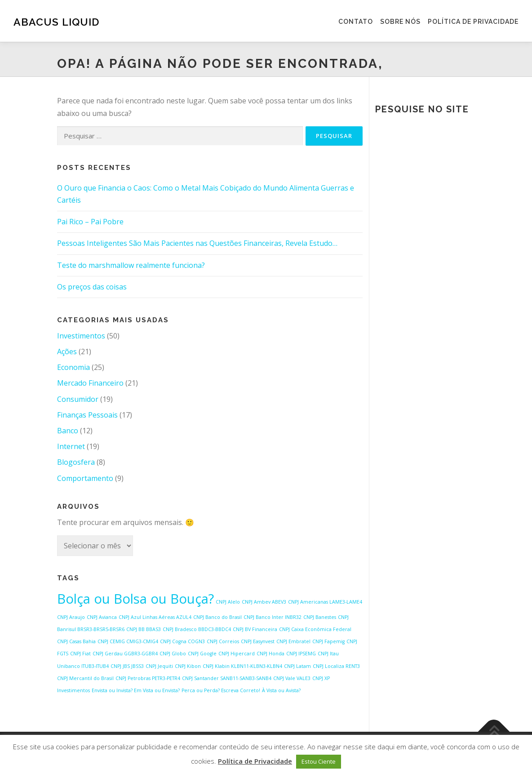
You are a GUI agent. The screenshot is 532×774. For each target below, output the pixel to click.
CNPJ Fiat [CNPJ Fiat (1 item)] (80, 654)
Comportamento (85, 478)
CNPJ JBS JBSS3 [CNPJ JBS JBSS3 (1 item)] (127, 666)
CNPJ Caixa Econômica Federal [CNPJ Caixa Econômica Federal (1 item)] (315, 629)
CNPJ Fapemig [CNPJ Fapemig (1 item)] (328, 641)
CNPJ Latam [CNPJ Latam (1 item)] (297, 666)
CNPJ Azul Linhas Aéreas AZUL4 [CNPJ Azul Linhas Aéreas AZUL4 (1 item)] (155, 617)
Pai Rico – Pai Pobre (90, 222)
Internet (71, 446)
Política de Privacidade (473, 22)
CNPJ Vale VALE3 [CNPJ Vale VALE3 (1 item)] (292, 678)
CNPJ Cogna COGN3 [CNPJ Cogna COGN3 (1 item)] (182, 641)
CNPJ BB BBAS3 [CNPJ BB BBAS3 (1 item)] (144, 629)
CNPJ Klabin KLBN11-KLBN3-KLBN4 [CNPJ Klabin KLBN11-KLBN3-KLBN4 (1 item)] (242, 666)
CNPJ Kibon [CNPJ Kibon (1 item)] (188, 666)
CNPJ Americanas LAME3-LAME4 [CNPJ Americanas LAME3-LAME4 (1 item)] (325, 602)
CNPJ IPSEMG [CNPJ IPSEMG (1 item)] (301, 654)
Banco (68, 431)
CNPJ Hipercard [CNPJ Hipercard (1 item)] (237, 654)
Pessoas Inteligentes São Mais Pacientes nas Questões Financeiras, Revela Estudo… (197, 243)
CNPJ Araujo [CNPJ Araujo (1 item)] (71, 617)
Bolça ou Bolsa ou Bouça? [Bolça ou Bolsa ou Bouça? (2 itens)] (135, 599)
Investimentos (81, 336)
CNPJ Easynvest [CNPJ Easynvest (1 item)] (258, 641)
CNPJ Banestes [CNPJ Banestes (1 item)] (320, 617)
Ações (67, 351)
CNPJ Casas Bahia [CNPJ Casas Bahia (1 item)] (76, 641)
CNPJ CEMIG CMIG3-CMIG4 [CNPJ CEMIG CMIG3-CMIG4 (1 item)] (128, 641)
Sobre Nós (400, 22)
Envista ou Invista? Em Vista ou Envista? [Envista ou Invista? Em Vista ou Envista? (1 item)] (136, 690)
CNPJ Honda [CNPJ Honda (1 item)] (270, 654)
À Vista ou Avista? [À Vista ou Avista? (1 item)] (281, 690)
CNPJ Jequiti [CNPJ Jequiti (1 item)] (159, 666)
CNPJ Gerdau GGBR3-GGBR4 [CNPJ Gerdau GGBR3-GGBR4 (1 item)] (125, 654)
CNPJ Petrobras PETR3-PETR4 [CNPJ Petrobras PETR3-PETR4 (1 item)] (148, 678)
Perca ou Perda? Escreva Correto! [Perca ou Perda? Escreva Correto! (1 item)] (221, 690)
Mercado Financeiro (90, 383)
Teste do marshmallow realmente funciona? (131, 265)
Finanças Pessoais (87, 415)
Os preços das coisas (92, 287)
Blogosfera (76, 462)
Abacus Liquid (56, 21)
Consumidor (78, 399)
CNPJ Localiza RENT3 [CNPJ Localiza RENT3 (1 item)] (336, 666)
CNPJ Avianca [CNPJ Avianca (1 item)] (102, 617)
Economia (73, 367)
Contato (356, 22)
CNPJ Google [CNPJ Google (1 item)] (202, 654)
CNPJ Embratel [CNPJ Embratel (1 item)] (293, 641)
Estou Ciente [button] (319, 761)
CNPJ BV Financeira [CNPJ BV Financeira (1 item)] (255, 629)
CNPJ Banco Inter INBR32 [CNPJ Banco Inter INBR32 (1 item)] (273, 617)
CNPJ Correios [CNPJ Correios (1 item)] (223, 641)
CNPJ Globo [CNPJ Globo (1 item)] (173, 654)
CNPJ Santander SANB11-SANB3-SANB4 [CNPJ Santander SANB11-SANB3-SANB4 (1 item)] (227, 678)
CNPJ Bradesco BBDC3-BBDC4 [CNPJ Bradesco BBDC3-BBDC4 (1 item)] (197, 629)
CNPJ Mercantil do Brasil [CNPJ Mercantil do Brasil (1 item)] (85, 678)
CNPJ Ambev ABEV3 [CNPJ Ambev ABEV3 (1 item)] (264, 602)
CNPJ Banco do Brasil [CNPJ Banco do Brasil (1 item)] (217, 617)
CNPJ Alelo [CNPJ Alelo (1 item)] (228, 602)
